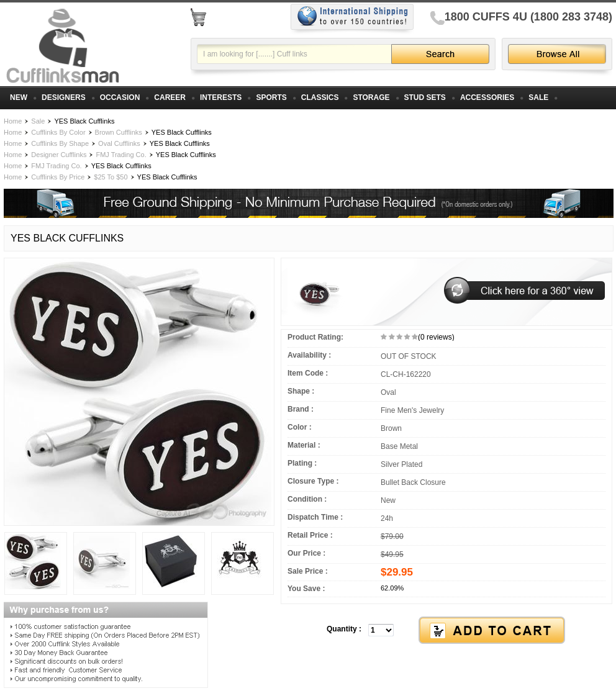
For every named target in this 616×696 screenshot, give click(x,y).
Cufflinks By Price (58, 177)
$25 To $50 (111, 177)
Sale (38, 121)
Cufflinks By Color (58, 132)
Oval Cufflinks (119, 143)
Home (13, 121)
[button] (446, 631)
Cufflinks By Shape (60, 143)
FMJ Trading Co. (121, 155)
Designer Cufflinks (59, 155)
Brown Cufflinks (119, 132)
